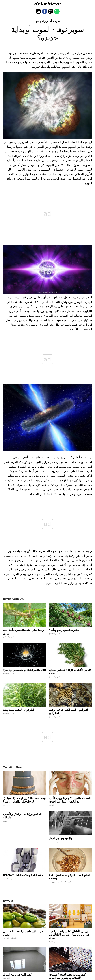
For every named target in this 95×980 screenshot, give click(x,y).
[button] (5, 4)
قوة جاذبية (60, 480)
